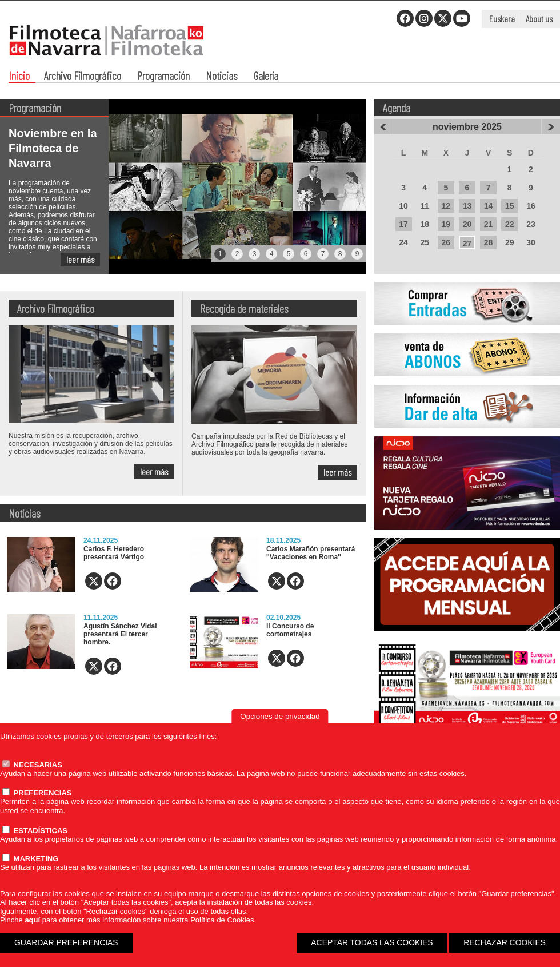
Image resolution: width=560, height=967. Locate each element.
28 (489, 242)
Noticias (222, 77)
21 (489, 224)
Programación (163, 77)
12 (446, 206)
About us (539, 19)
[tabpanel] (183, 186)
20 (467, 224)
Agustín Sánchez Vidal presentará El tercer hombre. (120, 634)
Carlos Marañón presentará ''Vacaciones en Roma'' (311, 553)
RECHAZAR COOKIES (505, 942)
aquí (32, 920)
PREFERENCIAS (37, 793)
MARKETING (30, 859)
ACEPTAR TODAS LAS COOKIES (372, 942)
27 (467, 244)
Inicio (19, 77)
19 (446, 224)
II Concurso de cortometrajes (290, 630)
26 (446, 242)
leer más (80, 259)
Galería (266, 77)
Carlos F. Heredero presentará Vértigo (114, 553)
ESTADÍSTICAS (35, 831)
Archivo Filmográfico (83, 77)
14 (489, 206)
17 (403, 224)
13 (467, 206)
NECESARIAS (32, 765)
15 (510, 206)
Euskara (502, 19)
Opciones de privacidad (280, 716)
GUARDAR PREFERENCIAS (66, 942)
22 (510, 224)
